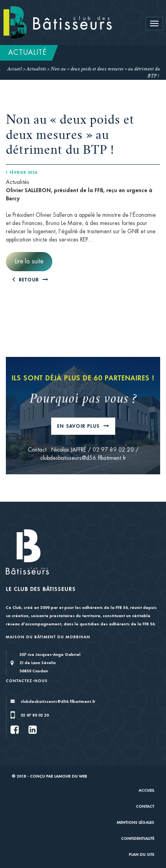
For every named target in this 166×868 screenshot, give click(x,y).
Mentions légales (136, 822)
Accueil (15, 69)
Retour (26, 280)
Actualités (36, 69)
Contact (145, 806)
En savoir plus (79, 426)
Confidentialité (138, 838)
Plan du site (142, 854)
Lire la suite (29, 261)
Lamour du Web (71, 776)
